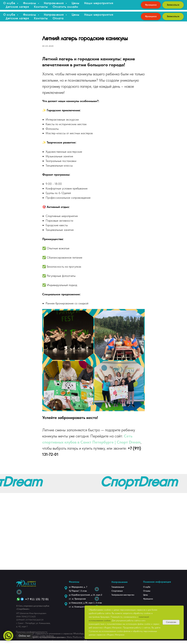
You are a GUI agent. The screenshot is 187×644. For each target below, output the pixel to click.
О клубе (147, 590)
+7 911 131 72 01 (37, 603)
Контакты (41, 18)
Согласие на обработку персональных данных (41, 641)
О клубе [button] (10, 15)
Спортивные (117, 594)
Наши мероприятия (99, 15)
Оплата (58, 18)
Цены (75, 15)
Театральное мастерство (123, 598)
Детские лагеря (17, 18)
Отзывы (147, 594)
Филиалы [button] (30, 15)
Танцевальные (118, 590)
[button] (173, 17)
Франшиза (148, 602)
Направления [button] (54, 15)
